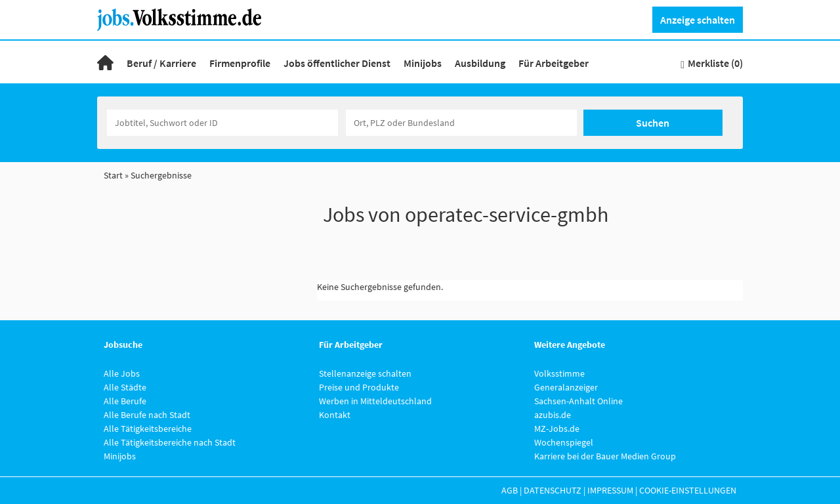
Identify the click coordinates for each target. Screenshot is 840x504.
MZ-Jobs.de (557, 429)
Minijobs (423, 63)
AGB (510, 490)
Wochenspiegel (564, 442)
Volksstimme (559, 373)
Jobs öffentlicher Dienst (337, 63)
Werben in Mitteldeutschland (375, 401)
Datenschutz (553, 490)
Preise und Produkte (359, 387)
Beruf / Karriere (161, 63)
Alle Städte (125, 387)
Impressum (610, 490)
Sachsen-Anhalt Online (578, 401)
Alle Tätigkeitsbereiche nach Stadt (170, 442)
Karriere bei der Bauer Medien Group (605, 456)
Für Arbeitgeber (554, 63)
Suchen (653, 123)
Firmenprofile (240, 63)
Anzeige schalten (698, 20)
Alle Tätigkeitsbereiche (148, 429)
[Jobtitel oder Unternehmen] (222, 123)
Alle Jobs (122, 373)
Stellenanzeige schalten (365, 373)
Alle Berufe (125, 401)
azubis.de (553, 415)
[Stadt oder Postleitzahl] (461, 123)
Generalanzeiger (566, 387)
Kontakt (335, 415)
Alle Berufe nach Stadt (147, 415)
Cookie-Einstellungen (688, 490)
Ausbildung (480, 63)
